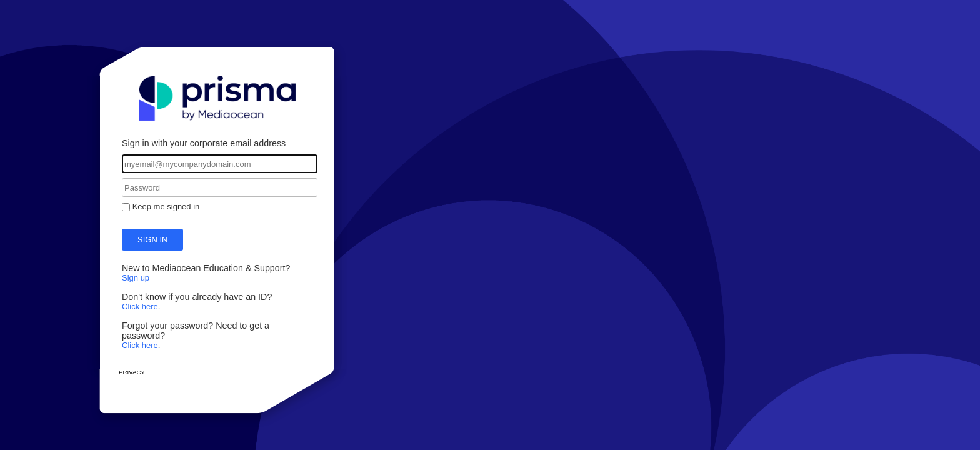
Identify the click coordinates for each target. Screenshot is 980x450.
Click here (140, 307)
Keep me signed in (166, 207)
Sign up (136, 278)
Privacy (132, 372)
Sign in (152, 240)
